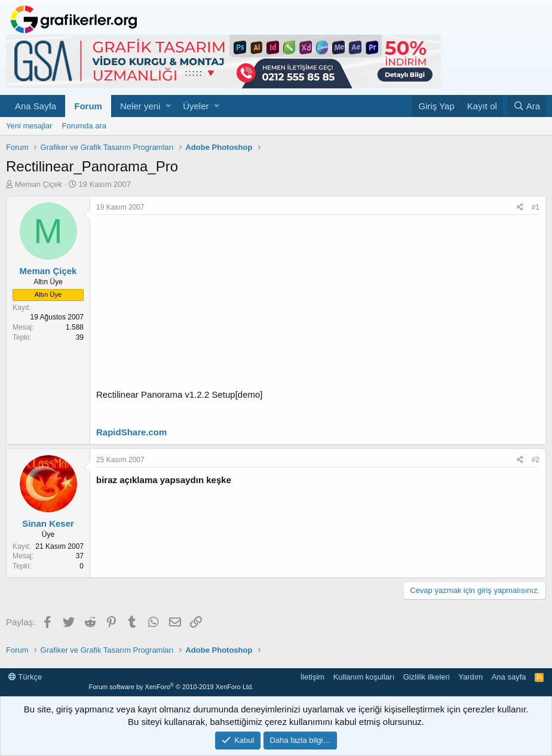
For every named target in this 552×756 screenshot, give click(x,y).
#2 (536, 460)
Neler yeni (140, 106)
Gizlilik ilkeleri (427, 677)
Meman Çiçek (39, 184)
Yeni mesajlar (29, 126)
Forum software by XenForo (171, 687)
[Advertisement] (318, 305)
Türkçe (25, 677)
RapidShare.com (131, 432)
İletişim (312, 677)
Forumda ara (84, 126)
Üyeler (196, 106)
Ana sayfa (509, 677)
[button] (168, 106)
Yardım (470, 677)
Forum (88, 106)
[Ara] (527, 106)
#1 (536, 207)
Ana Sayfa (36, 106)
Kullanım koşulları (364, 677)
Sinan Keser (48, 523)
